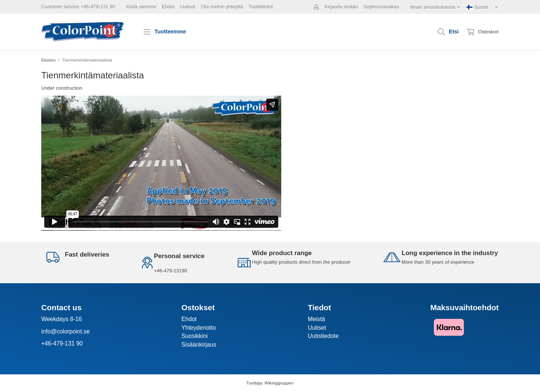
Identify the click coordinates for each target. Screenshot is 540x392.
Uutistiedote (323, 336)
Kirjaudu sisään (341, 7)
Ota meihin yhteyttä (222, 7)
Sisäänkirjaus (199, 345)
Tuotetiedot (261, 7)
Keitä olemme (141, 7)
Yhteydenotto (199, 328)
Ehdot (168, 7)
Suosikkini (195, 336)
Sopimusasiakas (381, 7)
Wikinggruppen (279, 383)
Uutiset (187, 7)
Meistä (316, 319)
